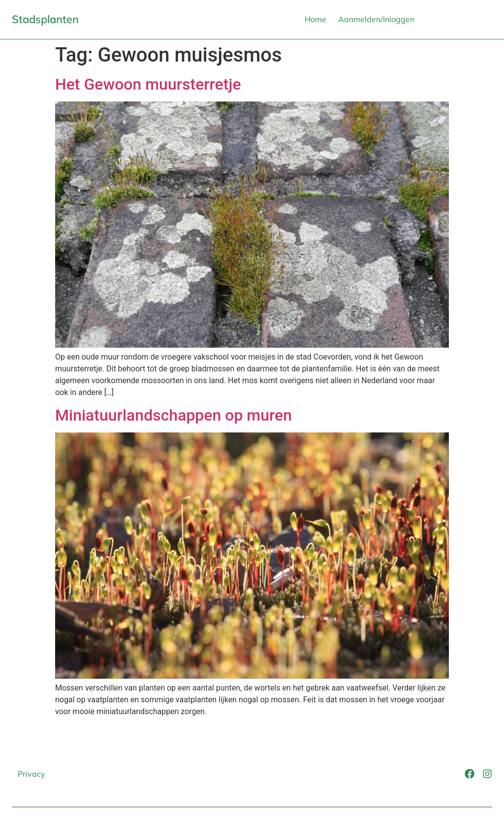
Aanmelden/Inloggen (376, 19)
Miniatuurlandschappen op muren (173, 415)
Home (315, 19)
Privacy (31, 774)
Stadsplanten (45, 19)
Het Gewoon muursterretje (148, 84)
